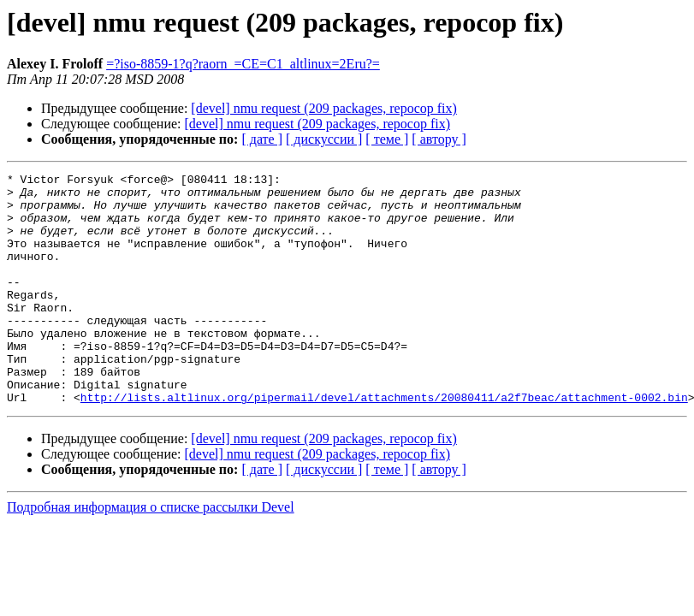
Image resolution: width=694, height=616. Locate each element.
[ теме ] (387, 139)
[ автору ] (439, 139)
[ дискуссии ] (324, 139)
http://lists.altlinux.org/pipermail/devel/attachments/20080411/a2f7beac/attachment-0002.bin (384, 443)
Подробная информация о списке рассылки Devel (151, 553)
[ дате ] (262, 139)
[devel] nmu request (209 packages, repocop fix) (324, 108)
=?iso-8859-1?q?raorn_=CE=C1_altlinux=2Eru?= (243, 64)
